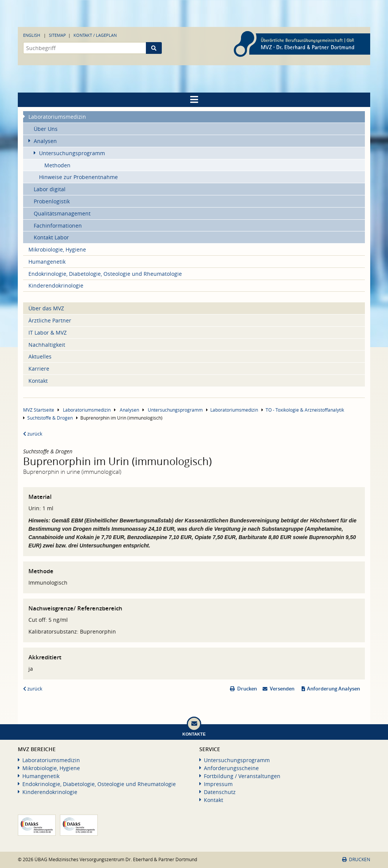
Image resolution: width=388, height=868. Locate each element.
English (32, 35)
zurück (33, 434)
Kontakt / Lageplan (95, 35)
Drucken (247, 689)
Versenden (282, 689)
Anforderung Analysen (333, 689)
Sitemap (57, 35)
